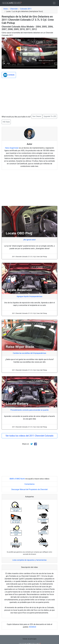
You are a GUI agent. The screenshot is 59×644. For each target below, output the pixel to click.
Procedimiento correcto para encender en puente (29, 410)
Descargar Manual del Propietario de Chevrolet (29, 489)
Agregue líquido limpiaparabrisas (29, 296)
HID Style (6, 122)
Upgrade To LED (50, 116)
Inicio (6, 9)
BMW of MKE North (17, 479)
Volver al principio (29, 639)
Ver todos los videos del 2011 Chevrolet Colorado (29, 436)
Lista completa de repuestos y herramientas (29, 560)
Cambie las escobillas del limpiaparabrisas (30, 353)
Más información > (47, 60)
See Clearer (37, 116)
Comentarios (29, 484)
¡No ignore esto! (29, 240)
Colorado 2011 (26, 9)
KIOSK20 (33, 627)
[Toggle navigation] (54, 3)
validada (9, 75)
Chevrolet (14, 9)
